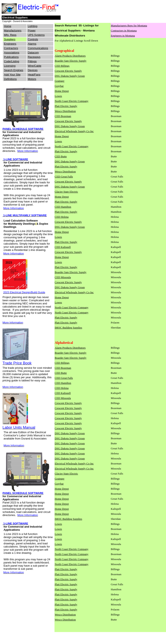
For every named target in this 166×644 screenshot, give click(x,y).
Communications (38, 48)
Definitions (10, 79)
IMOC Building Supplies (68, 328)
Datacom (33, 53)
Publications (11, 57)
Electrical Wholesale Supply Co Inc (74, 131)
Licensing (10, 66)
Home (8, 26)
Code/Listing (12, 61)
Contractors (11, 48)
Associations (12, 53)
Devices (33, 70)
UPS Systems (36, 35)
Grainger (60, 81)
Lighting (33, 26)
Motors (32, 79)
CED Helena (62, 217)
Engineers (10, 44)
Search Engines (14, 70)
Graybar (59, 86)
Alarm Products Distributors (70, 56)
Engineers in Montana (123, 36)
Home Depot (62, 91)
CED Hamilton (63, 207)
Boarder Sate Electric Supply (71, 61)
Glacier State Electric (66, 192)
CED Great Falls (64, 177)
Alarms (32, 44)
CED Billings (62, 66)
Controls (33, 39)
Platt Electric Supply (66, 106)
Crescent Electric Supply (68, 71)
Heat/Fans (34, 75)
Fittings (32, 61)
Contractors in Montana (124, 31)
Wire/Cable (35, 66)
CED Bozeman (63, 116)
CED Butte (61, 156)
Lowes (58, 96)
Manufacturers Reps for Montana (129, 25)
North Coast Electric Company (72, 101)
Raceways (34, 57)
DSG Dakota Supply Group (70, 76)
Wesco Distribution (65, 111)
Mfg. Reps (10, 35)
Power (32, 31)
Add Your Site (12, 75)
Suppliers (10, 39)
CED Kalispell (63, 247)
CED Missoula (63, 277)
